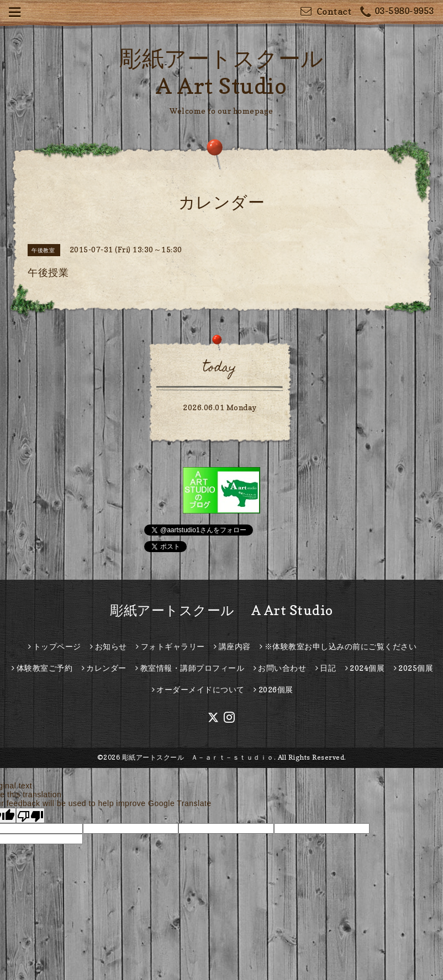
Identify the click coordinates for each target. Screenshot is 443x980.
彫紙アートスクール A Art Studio (221, 610)
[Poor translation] (30, 815)
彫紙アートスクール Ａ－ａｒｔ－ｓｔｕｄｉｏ (198, 757)
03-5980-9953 (397, 12)
